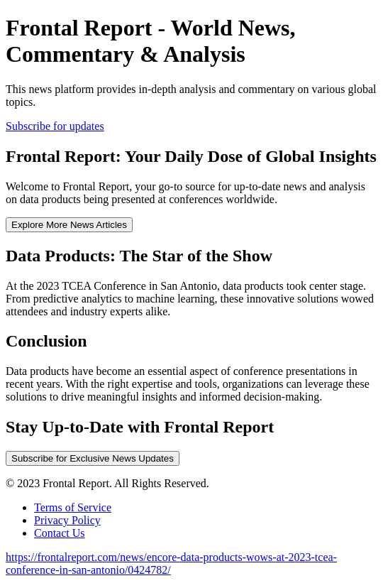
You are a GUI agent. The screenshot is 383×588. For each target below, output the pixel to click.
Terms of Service (73, 507)
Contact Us (60, 533)
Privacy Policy (67, 520)
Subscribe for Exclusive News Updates (93, 458)
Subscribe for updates (55, 126)
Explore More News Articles (69, 225)
